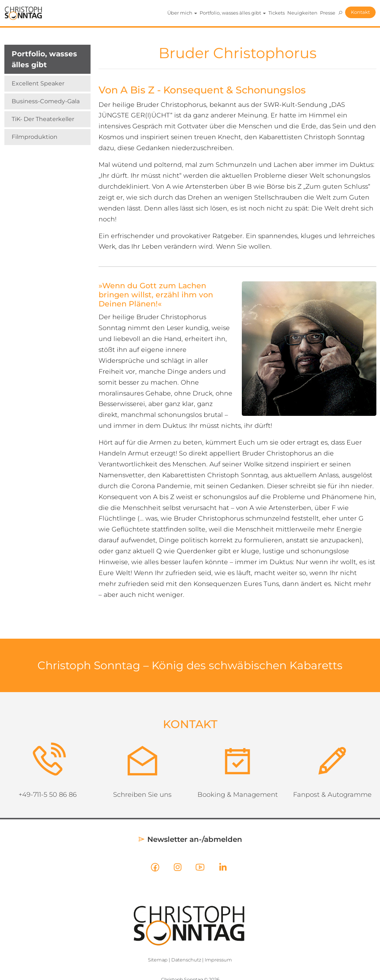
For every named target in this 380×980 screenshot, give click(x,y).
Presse (328, 13)
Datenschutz (186, 960)
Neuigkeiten (302, 13)
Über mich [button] (182, 13)
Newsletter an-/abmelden (190, 839)
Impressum (218, 960)
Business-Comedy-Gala (46, 101)
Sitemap (158, 960)
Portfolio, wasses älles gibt (44, 59)
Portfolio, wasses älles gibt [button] (233, 13)
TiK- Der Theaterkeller (43, 119)
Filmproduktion (35, 137)
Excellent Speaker (38, 83)
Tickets (277, 13)
